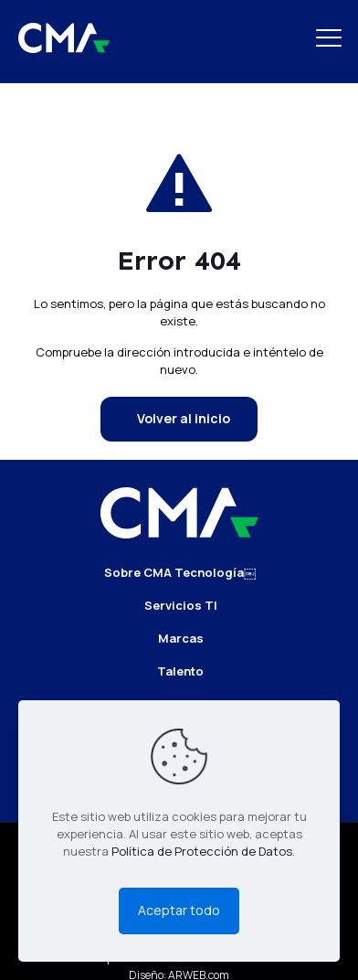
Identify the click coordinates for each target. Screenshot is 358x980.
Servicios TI (181, 605)
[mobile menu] (333, 37)
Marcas (181, 638)
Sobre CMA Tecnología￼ (180, 572)
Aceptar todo (179, 910)
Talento (180, 671)
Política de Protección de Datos (202, 851)
